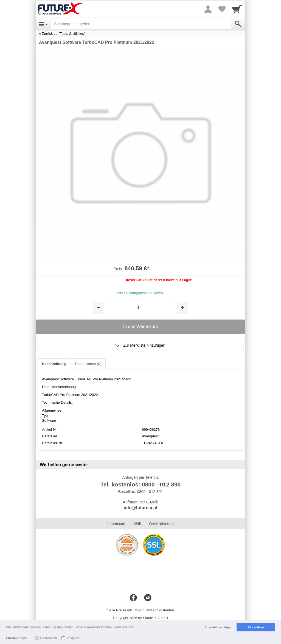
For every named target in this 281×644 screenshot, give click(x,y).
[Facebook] (133, 598)
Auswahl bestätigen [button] (218, 627)
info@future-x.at (140, 508)
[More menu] (208, 9)
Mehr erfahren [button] (124, 627)
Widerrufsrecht (161, 523)
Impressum (117, 523)
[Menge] (140, 307)
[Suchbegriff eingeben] (141, 24)
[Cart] (237, 9)
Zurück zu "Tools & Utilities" (64, 34)
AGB (137, 523)
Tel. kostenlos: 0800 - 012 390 (141, 484)
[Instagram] (148, 598)
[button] (140, 346)
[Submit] (238, 24)
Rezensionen (88, 364)
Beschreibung (54, 364)
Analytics (73, 638)
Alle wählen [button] (256, 627)
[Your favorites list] (222, 9)
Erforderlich (48, 638)
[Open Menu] (43, 24)
